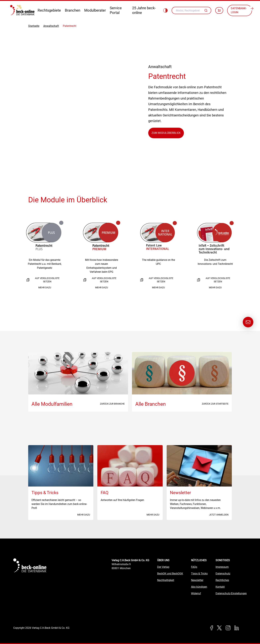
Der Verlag (163, 567)
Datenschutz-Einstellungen (231, 593)
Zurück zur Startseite (215, 404)
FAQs (194, 567)
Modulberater (95, 10)
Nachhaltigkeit (166, 580)
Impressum (222, 567)
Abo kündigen (199, 587)
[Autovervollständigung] (206, 10)
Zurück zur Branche (112, 404)
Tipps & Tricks (199, 574)
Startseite (34, 26)
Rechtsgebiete (49, 10)
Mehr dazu (45, 287)
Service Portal (116, 10)
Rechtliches (222, 580)
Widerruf (196, 593)
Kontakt (220, 587)
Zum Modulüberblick (166, 133)
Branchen (73, 10)
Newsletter (197, 580)
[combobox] (191, 10)
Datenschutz (223, 574)
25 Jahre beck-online (144, 10)
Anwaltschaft (51, 26)
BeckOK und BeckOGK (170, 574)
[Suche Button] (206, 10)
